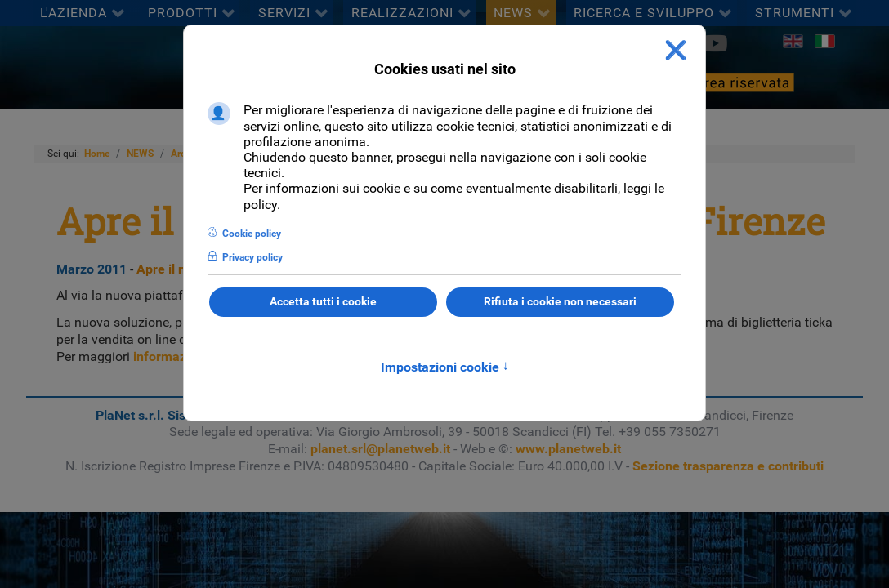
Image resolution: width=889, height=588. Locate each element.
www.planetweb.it (568, 449)
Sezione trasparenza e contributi (728, 466)
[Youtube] (715, 43)
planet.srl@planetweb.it (380, 449)
